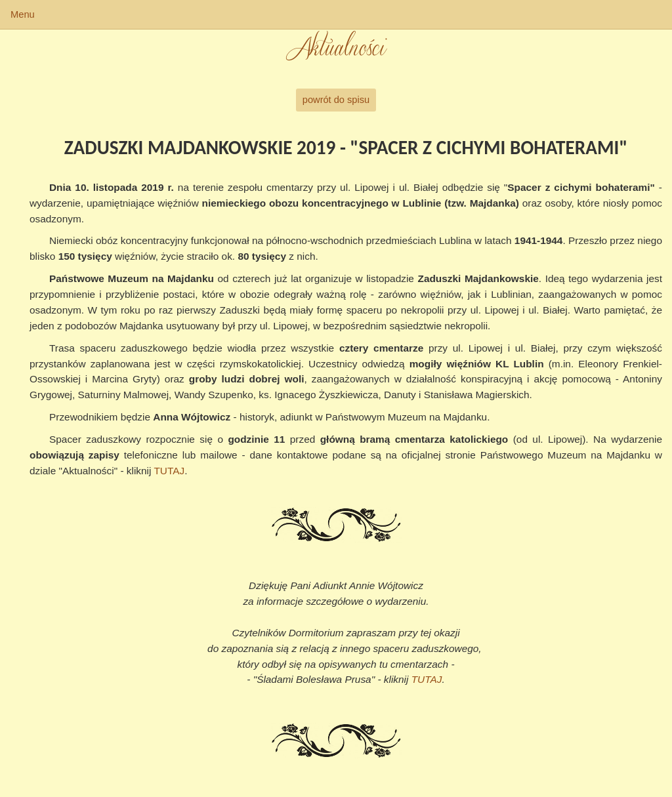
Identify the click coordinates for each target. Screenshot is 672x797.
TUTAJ (169, 471)
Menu (23, 14)
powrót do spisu (336, 100)
